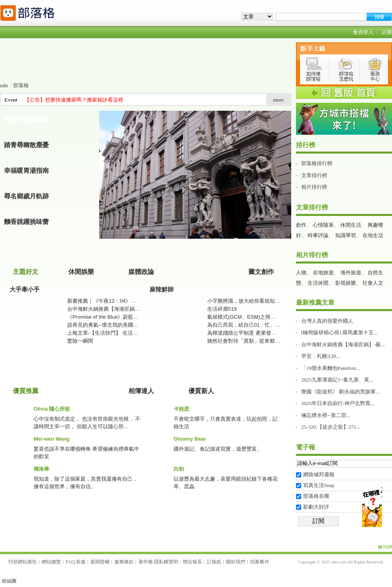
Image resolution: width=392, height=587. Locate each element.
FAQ (70, 562)
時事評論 (318, 235)
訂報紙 (214, 562)
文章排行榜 (314, 175)
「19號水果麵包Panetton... (330, 368)
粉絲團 (9, 581)
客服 (81, 562)
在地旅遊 (323, 273)
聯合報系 (192, 562)
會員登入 (363, 32)
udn (4, 85)
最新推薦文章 (315, 302)
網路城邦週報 (319, 474)
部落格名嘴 (316, 496)
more (279, 100)
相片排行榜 (314, 187)
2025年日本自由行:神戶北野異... (338, 403)
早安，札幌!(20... (320, 356)
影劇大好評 (316, 507)
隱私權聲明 (166, 562)
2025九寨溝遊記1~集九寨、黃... (337, 380)
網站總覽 (51, 562)
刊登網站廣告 (22, 562)
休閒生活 (351, 225)
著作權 (146, 562)
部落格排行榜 (317, 163)
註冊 (387, 32)
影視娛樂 (346, 283)
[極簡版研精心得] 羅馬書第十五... (339, 332)
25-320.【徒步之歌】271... (331, 427)
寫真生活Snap (319, 485)
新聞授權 (100, 562)
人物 (301, 273)
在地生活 (373, 235)
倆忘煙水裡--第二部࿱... (326, 415)
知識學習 (346, 235)
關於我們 (236, 562)
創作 (301, 225)
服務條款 (124, 562)
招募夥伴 (260, 562)
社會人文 (373, 283)
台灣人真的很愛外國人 (327, 321)
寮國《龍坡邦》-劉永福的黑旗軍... (340, 392)
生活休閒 (318, 283)
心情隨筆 (323, 225)
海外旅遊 (351, 273)
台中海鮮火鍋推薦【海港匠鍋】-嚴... (343, 344)
